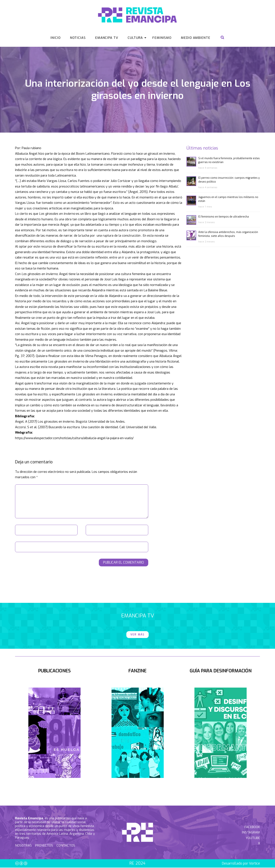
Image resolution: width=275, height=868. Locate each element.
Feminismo (162, 38)
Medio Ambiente (196, 38)
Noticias (78, 38)
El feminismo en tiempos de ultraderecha (224, 217)
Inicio (55, 38)
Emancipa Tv (107, 38)
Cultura (137, 38)
